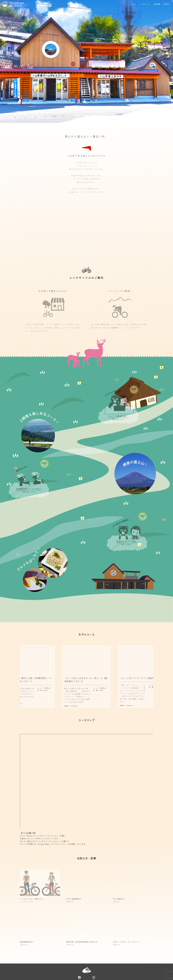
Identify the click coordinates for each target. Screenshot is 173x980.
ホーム (134, 4)
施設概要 (157, 4)
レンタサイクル (145, 4)
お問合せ (166, 4)
